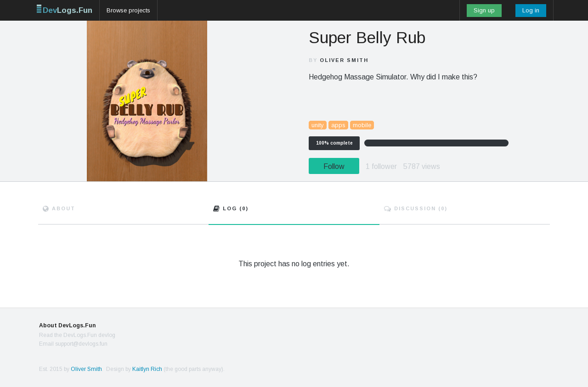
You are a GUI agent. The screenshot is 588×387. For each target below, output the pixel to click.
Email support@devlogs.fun (73, 344)
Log (231, 208)
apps (338, 125)
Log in (531, 10)
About (59, 208)
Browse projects (128, 10)
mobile (362, 125)
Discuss (416, 208)
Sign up (484, 10)
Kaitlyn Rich (147, 369)
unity (318, 125)
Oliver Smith (344, 60)
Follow (334, 166)
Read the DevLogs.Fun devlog (77, 335)
